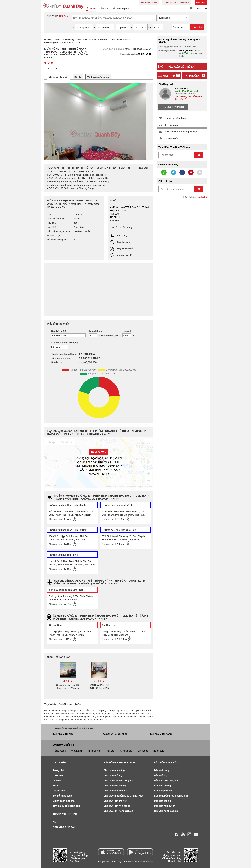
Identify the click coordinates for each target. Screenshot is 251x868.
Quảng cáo (59, 791)
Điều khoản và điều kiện (143, 861)
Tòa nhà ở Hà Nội (63, 734)
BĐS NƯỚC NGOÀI (149, 2)
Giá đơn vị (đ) (59, 331)
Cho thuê (114, 770)
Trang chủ (58, 770)
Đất (104, 9)
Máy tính (169, 76)
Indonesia (158, 751)
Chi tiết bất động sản (58, 77)
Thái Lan (110, 751)
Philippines (93, 751)
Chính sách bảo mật (64, 801)
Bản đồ (78, 77)
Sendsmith (202, 197)
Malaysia (142, 751)
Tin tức (57, 785)
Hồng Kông (59, 751)
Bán (162, 770)
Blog (55, 822)
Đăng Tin (201, 2)
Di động (195, 76)
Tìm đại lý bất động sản (66, 806)
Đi (199, 155)
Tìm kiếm (197, 27)
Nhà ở (91, 9)
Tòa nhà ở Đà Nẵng (161, 734)
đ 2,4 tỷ (68, 681)
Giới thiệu (58, 775)
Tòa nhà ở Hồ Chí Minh (114, 734)
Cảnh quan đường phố (98, 77)
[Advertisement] (182, 253)
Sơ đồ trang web (62, 796)
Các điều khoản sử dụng (65, 342)
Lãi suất (127, 331)
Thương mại (121, 9)
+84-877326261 (175, 107)
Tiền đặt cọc (96, 331)
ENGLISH (202, 9)
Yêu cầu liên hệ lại (182, 67)
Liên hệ (57, 780)
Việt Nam (76, 751)
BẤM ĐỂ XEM (99, 452)
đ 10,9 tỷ (99, 681)
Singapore (126, 751)
